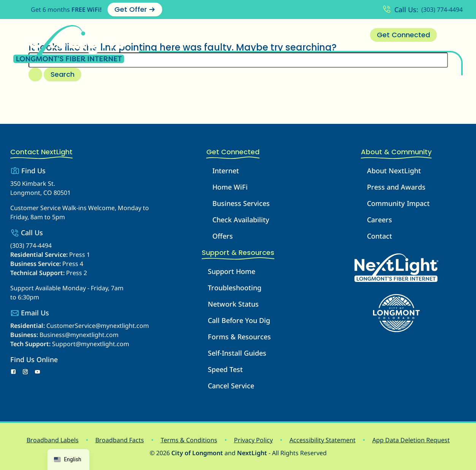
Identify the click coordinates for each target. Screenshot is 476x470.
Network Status (233, 304)
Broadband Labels (53, 440)
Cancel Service (231, 386)
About (306, 35)
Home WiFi (230, 187)
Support (270, 35)
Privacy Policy (253, 440)
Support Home (232, 271)
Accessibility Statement (323, 440)
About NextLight (394, 171)
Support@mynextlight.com (91, 344)
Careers (380, 220)
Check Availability (241, 220)
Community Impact (398, 203)
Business (229, 35)
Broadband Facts (120, 440)
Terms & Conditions (189, 440)
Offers (223, 236)
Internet (187, 35)
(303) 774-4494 (442, 9)
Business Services (241, 203)
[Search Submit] (35, 74)
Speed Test (225, 369)
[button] (200, 35)
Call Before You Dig (239, 320)
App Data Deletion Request (411, 440)
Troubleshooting (235, 288)
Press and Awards (396, 187)
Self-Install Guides (237, 353)
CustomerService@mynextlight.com (98, 326)
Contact (343, 35)
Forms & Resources (239, 337)
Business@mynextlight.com (79, 335)
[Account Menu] (454, 35)
